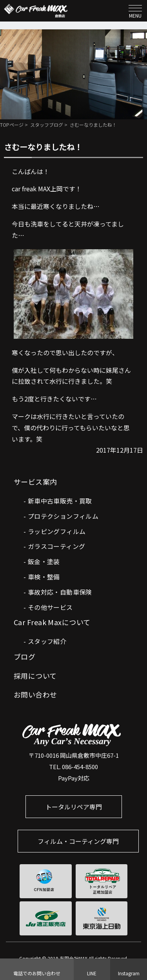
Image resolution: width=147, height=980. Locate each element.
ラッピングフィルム (57, 531)
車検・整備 (44, 577)
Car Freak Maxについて (52, 622)
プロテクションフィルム (63, 516)
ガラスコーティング (57, 546)
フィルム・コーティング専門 (78, 841)
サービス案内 (35, 482)
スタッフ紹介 (47, 641)
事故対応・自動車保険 (60, 592)
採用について (35, 676)
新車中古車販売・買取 (60, 501)
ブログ (24, 656)
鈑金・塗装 (44, 561)
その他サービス (50, 607)
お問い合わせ (35, 694)
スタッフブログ (47, 125)
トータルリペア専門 (74, 807)
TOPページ (12, 125)
